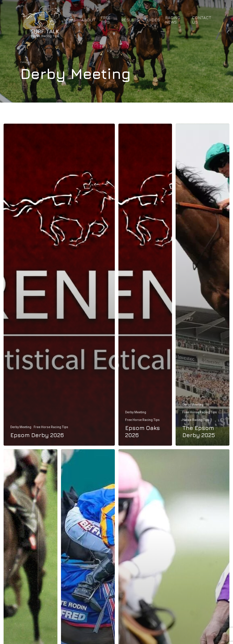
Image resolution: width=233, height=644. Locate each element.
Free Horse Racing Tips (51, 427)
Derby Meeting (21, 427)
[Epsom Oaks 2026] (145, 285)
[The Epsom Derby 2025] (203, 285)
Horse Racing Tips (196, 420)
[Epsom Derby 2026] (59, 285)
